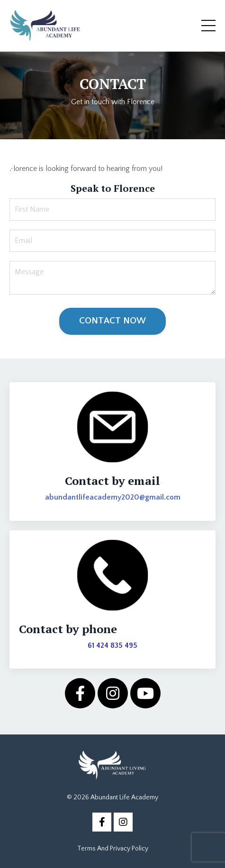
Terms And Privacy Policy (113, 849)
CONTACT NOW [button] (113, 321)
